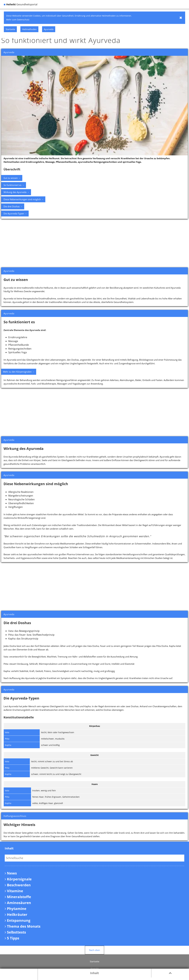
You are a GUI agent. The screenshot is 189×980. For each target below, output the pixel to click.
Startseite (94, 961)
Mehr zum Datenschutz (18, 20)
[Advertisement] (95, 243)
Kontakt (95, 968)
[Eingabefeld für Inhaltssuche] (94, 858)
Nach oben (94, 950)
